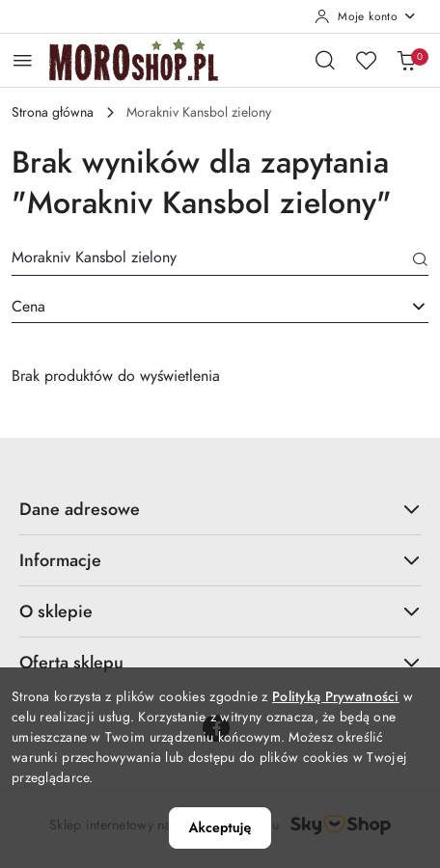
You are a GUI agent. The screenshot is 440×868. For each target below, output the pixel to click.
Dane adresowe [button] (220, 509)
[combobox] (220, 307)
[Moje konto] (366, 16)
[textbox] (196, 307)
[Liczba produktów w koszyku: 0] (406, 60)
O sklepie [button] (220, 611)
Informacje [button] (220, 560)
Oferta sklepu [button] (220, 662)
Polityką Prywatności (336, 697)
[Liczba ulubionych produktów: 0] (366, 60)
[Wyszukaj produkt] (220, 261)
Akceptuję (220, 827)
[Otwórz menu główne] (23, 60)
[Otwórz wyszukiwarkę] (325, 60)
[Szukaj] (421, 261)
